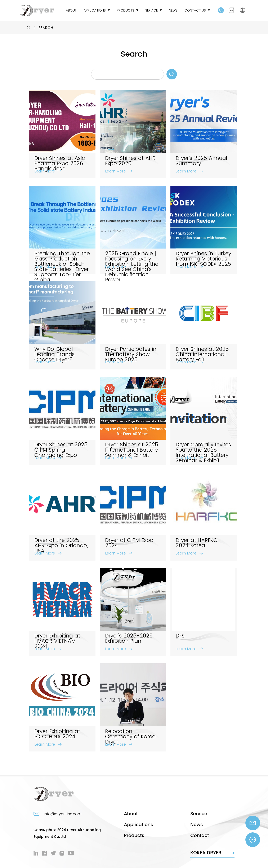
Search (46, 28)
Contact (200, 836)
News (197, 825)
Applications (139, 825)
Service (199, 814)
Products (134, 836)
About (131, 814)
